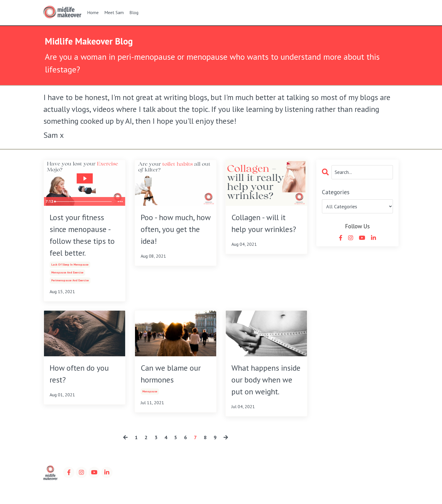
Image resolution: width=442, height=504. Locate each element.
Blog (134, 12)
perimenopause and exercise (70, 280)
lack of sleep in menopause (70, 265)
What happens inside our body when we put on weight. (266, 380)
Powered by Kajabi (383, 489)
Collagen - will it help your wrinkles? (264, 223)
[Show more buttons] (120, 202)
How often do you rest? (79, 374)
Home (93, 12)
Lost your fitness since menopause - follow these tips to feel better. (82, 235)
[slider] (84, 202)
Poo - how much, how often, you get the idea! (176, 229)
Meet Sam (114, 12)
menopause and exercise (67, 272)
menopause (150, 391)
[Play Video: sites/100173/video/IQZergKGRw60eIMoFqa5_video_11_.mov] (85, 178)
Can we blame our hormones (171, 374)
